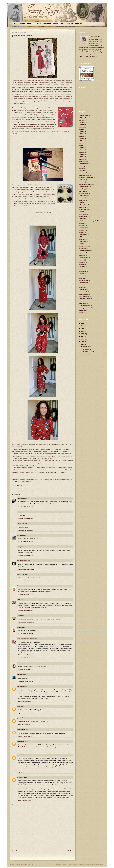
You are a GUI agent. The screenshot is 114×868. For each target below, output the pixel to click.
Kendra (20, 535)
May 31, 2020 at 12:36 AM (24, 701)
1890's (82, 138)
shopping (83, 290)
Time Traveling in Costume (26, 639)
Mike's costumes (85, 237)
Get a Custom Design (98, 864)
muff (82, 244)
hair (81, 212)
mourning (83, 242)
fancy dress (84, 205)
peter (19, 706)
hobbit (82, 223)
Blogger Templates (62, 864)
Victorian (83, 303)
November (86, 349)
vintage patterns (29, 487)
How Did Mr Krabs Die (59, 733)
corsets (83, 182)
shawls (82, 285)
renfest (82, 269)
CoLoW (83, 180)
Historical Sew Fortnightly (88, 221)
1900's (82, 143)
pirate (82, 260)
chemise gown (85, 175)
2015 (83, 329)
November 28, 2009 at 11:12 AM (26, 622)
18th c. (82, 141)
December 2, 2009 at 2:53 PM (25, 681)
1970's (82, 159)
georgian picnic (85, 209)
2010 (83, 342)
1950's (82, 154)
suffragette (84, 294)
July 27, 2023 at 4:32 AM (24, 713)
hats (82, 219)
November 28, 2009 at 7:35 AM (26, 595)
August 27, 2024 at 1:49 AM (25, 736)
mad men (83, 230)
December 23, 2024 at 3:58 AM (26, 750)
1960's (82, 157)
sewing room (84, 283)
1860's (82, 132)
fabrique (83, 200)
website (83, 310)
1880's (82, 136)
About (55, 24)
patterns (83, 253)
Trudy (19, 616)
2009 (83, 344)
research (83, 271)
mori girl (83, 239)
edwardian (83, 196)
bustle (82, 170)
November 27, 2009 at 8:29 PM (26, 518)
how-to (82, 225)
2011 (83, 339)
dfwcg (82, 191)
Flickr (39, 24)
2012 (83, 336)
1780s (82, 122)
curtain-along (84, 187)
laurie (19, 627)
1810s (82, 129)
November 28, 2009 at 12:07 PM (26, 634)
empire (82, 198)
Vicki (19, 600)
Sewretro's (37, 126)
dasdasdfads (21, 730)
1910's (82, 145)
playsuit (83, 262)
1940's (20, 487)
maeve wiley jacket (24, 721)
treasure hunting (85, 299)
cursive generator (33, 793)
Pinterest (47, 24)
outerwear (83, 248)
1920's (82, 148)
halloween (83, 214)
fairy (82, 203)
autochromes (84, 161)
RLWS (82, 278)
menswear (83, 235)
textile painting (85, 296)
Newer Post (16, 851)
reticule (83, 274)
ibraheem (20, 777)
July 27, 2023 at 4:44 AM (24, 725)
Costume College (86, 184)
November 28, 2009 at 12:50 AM (26, 569)
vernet (82, 301)
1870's (82, 134)
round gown (84, 280)
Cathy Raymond (22, 561)
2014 (83, 331)
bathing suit (84, 164)
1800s (82, 127)
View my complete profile (88, 57)
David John (21, 741)
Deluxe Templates (78, 864)
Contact (70, 24)
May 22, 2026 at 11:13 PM (24, 800)
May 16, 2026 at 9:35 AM (24, 772)
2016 (83, 326)
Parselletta (21, 686)
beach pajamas (85, 166)
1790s (82, 125)
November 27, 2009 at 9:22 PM (26, 555)
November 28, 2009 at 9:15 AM (26, 610)
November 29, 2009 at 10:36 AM (26, 658)
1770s (82, 120)
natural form (84, 246)
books (82, 168)
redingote (83, 264)
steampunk (84, 292)
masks (82, 232)
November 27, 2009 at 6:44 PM (26, 507)
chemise (83, 173)
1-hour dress (84, 116)
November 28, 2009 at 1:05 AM (26, 581)
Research (31, 24)
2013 (83, 334)
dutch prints (84, 193)
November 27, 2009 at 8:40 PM (26, 542)
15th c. (82, 118)
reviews (83, 276)
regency (83, 267)
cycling (83, 189)
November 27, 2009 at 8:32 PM (26, 530)
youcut (20, 755)
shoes (82, 287)
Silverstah (21, 498)
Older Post (70, 851)
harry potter (84, 216)
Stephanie (21, 675)
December (86, 346)
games (82, 207)
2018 (83, 323)
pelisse (82, 255)
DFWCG (62, 24)
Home (14, 24)
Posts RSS (79, 24)
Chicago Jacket (39, 710)
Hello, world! (86, 354)
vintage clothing (85, 306)
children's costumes (87, 177)
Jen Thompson (95, 36)
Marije (19, 663)
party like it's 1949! (22, 36)
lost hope (83, 228)
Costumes (21, 24)
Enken (19, 586)
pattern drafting (85, 251)
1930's (82, 150)
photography (84, 258)
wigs (82, 312)
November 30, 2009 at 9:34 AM (26, 670)
